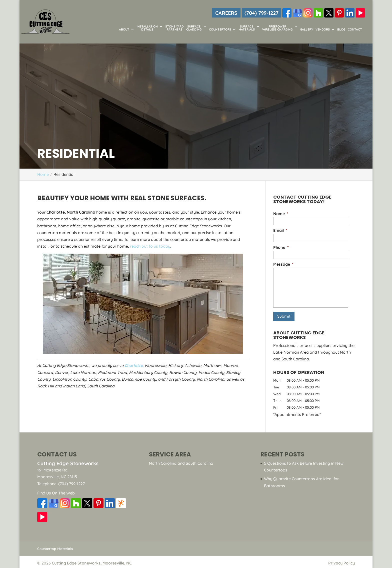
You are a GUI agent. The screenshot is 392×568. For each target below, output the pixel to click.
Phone (281, 247)
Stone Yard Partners (174, 28)
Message (283, 264)
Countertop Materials (55, 546)
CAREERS (226, 13)
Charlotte (134, 365)
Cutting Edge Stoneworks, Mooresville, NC (92, 561)
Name (281, 214)
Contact (355, 30)
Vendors (323, 30)
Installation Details (147, 28)
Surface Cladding (194, 28)
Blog (341, 30)
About (124, 30)
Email (280, 230)
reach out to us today (150, 246)
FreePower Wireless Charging (277, 28)
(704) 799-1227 (261, 13)
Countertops (220, 30)
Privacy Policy (341, 561)
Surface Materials (247, 28)
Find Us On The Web (56, 491)
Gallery (306, 30)
